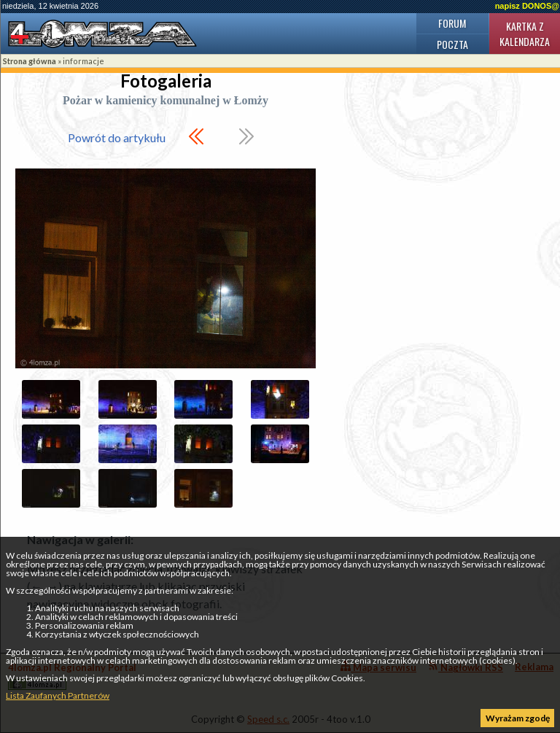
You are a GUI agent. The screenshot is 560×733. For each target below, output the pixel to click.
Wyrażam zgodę (518, 718)
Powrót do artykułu (117, 137)
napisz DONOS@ (527, 6)
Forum (452, 23)
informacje (83, 61)
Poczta (452, 44)
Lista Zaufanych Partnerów (58, 695)
